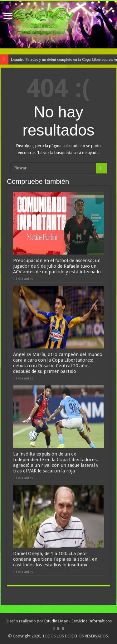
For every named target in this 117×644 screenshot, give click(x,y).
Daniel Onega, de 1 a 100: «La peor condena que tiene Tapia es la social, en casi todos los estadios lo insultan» (55, 559)
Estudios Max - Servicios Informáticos (78, 621)
